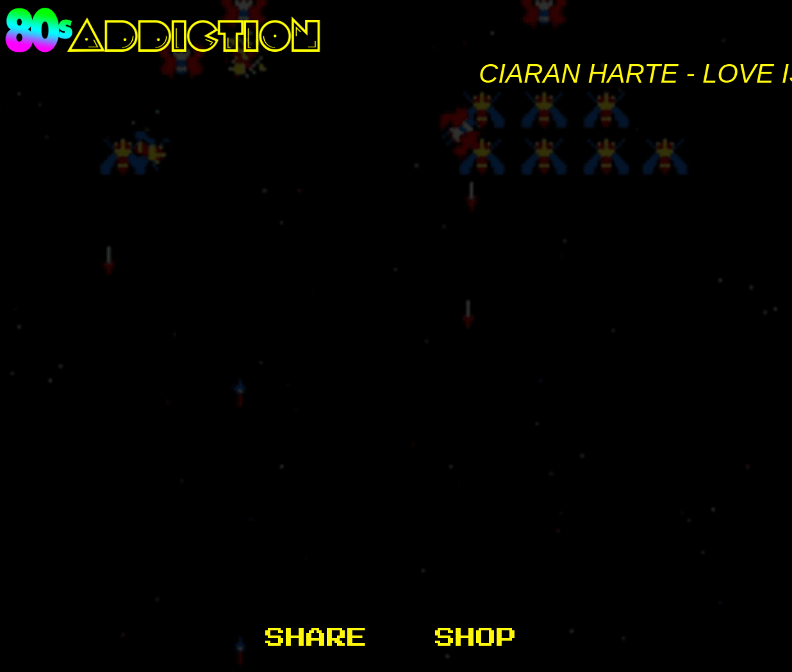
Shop (476, 638)
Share (316, 638)
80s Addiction (396, 30)
